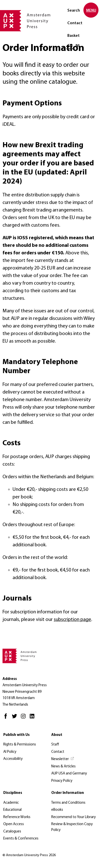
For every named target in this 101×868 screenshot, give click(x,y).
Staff (55, 745)
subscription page (72, 620)
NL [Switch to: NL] (78, 46)
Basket (73, 36)
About (57, 735)
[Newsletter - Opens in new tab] (63, 759)
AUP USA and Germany (69, 774)
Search (74, 11)
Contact (75, 23)
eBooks (57, 810)
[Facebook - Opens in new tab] (7, 718)
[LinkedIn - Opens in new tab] (33, 718)
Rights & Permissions (20, 745)
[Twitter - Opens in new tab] (16, 718)
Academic (11, 803)
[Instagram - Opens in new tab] (24, 718)
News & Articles (63, 767)
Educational (12, 810)
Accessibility (13, 759)
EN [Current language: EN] (70, 46)
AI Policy (10, 752)
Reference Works (17, 817)
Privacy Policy (62, 781)
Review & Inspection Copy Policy (72, 827)
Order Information (68, 793)
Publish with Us (16, 735)
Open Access (14, 824)
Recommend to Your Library (73, 817)
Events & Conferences (21, 839)
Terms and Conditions (68, 803)
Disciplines (13, 793)
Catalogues (12, 832)
